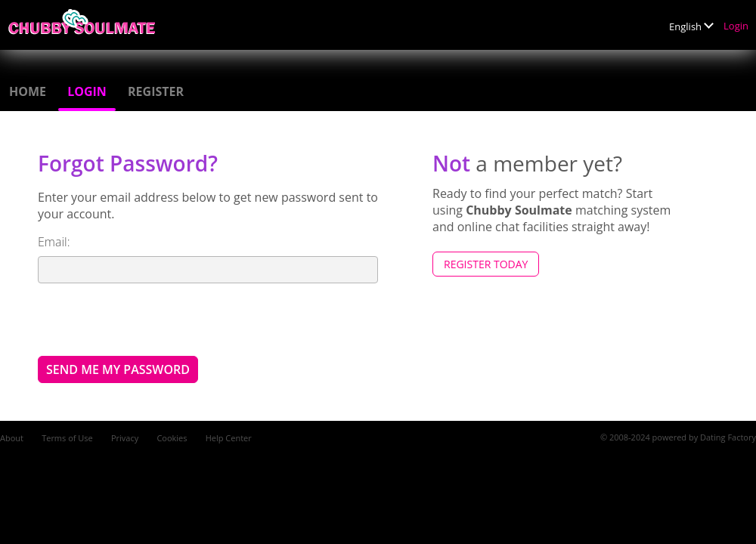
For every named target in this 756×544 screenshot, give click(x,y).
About (12, 438)
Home (28, 91)
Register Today (486, 264)
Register (156, 91)
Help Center (229, 438)
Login (736, 26)
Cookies (172, 438)
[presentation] (153, 319)
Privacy (125, 438)
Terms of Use (67, 438)
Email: (54, 242)
